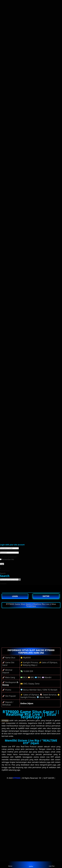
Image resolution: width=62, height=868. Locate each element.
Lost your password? (8, 557)
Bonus (10, 865)
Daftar (31, 864)
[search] (20, 580)
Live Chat (52, 865)
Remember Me (7, 559)
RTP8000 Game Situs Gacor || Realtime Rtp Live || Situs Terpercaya (31, 605)
